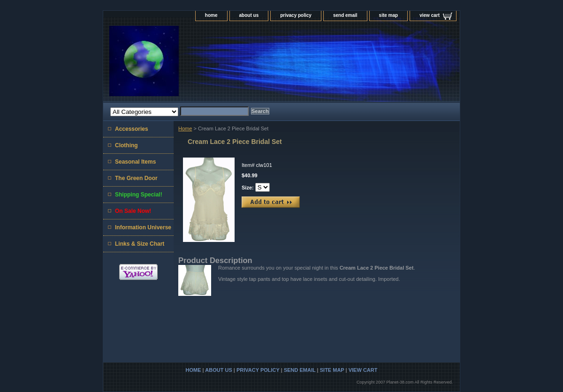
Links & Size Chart (140, 244)
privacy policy (296, 15)
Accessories (132, 129)
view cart (430, 15)
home (211, 15)
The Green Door (136, 178)
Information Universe (143, 227)
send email (345, 15)
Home (185, 128)
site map (389, 15)
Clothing (126, 145)
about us (249, 15)
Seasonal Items (135, 162)
